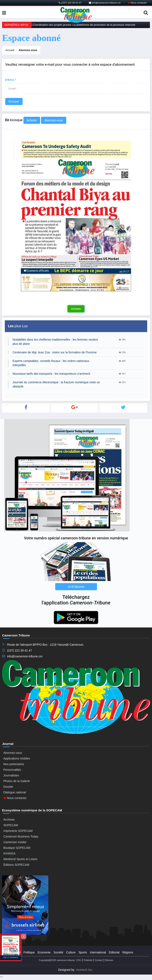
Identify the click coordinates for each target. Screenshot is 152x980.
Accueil (10, 50)
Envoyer (14, 101)
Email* (11, 80)
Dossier (8, 787)
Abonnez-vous (28, 50)
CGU (79, 960)
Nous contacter (137, 3)
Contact (99, 960)
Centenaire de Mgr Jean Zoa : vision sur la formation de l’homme (55, 352)
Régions (128, 952)
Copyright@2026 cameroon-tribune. (57, 960)
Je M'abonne (76, 587)
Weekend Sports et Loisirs (20, 859)
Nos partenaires (14, 764)
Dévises (109, 960)
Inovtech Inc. (85, 970)
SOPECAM (11, 825)
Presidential (13, 952)
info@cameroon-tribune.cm (105, 3)
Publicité (88, 960)
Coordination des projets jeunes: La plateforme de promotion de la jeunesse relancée (84, 25)
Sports (83, 952)
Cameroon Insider (15, 842)
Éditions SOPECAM (16, 865)
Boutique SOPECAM (17, 848)
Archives (9, 820)
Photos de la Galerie (17, 781)
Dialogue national (15, 792)
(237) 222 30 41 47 (70, 3)
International (98, 952)
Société (58, 952)
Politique (29, 952)
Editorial (114, 952)
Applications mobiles (17, 758)
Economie (44, 952)
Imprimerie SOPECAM (18, 831)
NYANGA (9, 853)
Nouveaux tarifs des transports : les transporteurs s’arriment (51, 374)
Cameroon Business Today (21, 836)
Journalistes (11, 775)
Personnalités (12, 770)
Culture (71, 952)
